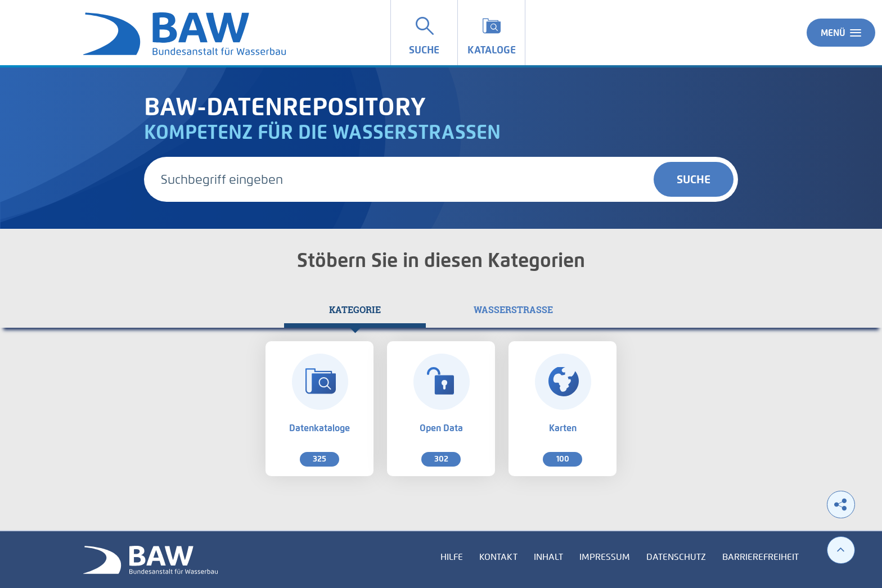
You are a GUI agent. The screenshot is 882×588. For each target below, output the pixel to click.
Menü (841, 33)
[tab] (355, 310)
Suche (694, 179)
